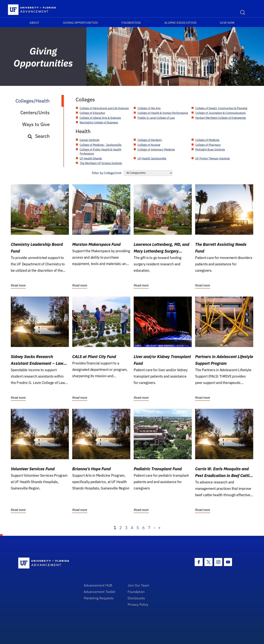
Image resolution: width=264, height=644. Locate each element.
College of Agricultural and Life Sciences (104, 108)
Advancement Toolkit (100, 592)
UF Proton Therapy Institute (213, 158)
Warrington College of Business (99, 122)
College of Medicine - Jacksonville (101, 145)
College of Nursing (149, 145)
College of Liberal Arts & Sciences (100, 118)
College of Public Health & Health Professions (100, 152)
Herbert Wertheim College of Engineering (221, 118)
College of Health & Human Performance (163, 113)
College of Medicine (207, 140)
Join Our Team (138, 585)
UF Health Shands (91, 158)
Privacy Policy (138, 604)
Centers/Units (35, 112)
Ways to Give (36, 124)
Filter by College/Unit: (107, 173)
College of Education (92, 113)
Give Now (227, 23)
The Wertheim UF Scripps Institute (101, 163)
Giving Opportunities (80, 23)
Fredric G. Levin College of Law (156, 118)
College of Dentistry (150, 140)
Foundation (131, 23)
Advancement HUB (98, 585)
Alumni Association (180, 23)
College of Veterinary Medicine (156, 150)
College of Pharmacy (208, 145)
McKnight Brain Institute (210, 150)
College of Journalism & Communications (220, 113)
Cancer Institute (89, 140)
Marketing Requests (99, 598)
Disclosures (136, 598)
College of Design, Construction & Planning (221, 108)
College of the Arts (149, 108)
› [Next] (154, 528)
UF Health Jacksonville (152, 158)
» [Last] (159, 528)
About (34, 23)
